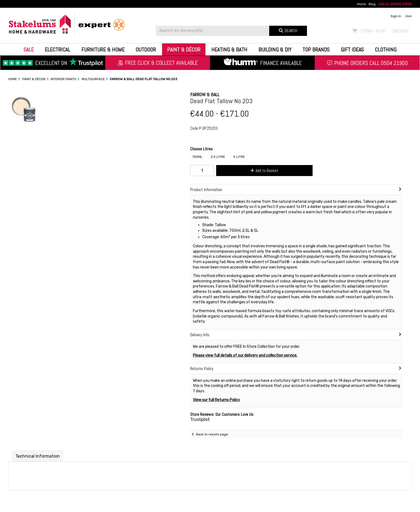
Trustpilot (200, 419)
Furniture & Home (103, 50)
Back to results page (212, 434)
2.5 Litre (218, 157)
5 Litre (239, 157)
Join (408, 16)
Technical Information (37, 456)
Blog (372, 4)
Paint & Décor (184, 50)
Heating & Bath (229, 50)
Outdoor (146, 50)
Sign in (396, 16)
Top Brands (316, 50)
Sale (29, 50)
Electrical (57, 50)
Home (361, 4)
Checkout (400, 31)
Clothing (386, 50)
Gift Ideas (352, 50)
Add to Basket (264, 171)
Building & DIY (275, 50)
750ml (197, 157)
